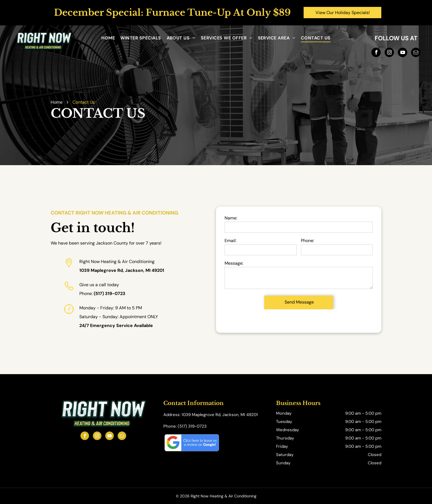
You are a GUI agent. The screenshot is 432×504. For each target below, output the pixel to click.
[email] (416, 53)
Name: (231, 218)
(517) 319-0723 (110, 293)
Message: (234, 263)
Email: (230, 241)
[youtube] (403, 53)
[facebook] (376, 53)
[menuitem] (108, 38)
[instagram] (389, 53)
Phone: (307, 241)
